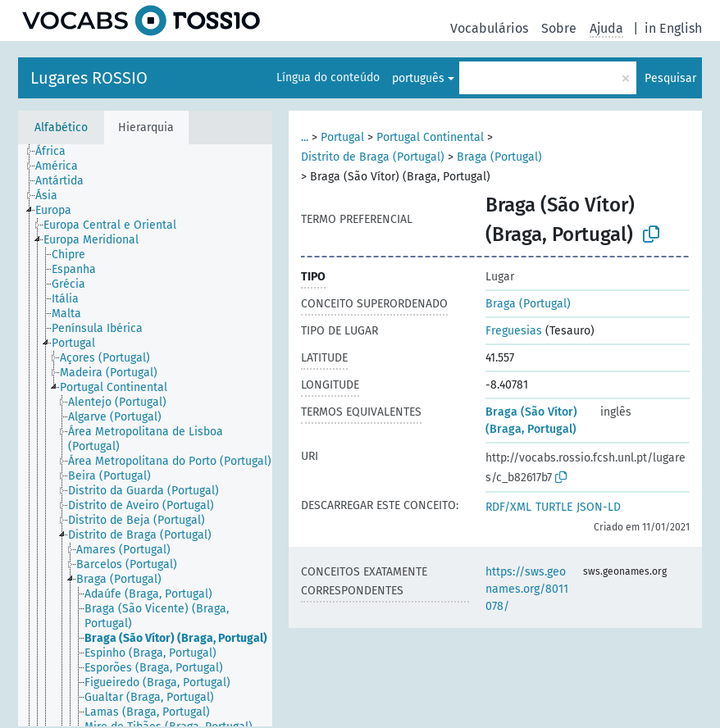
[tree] (145, 435)
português (418, 78)
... (305, 137)
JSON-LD (599, 507)
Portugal (342, 137)
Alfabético (61, 127)
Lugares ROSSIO (89, 78)
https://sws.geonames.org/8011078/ (527, 589)
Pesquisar (670, 78)
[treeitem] (57, 152)
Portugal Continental (430, 137)
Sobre (559, 28)
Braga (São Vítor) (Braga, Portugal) (531, 421)
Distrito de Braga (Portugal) (373, 157)
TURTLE (554, 507)
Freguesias (514, 331)
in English (673, 28)
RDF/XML (508, 507)
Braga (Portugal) (499, 157)
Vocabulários (489, 28)
